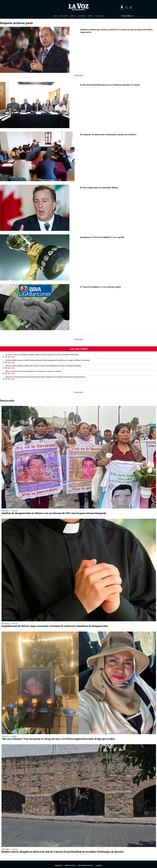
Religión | (6, 624)
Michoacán (64, 16)
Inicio (56, 16)
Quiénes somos (70, 865)
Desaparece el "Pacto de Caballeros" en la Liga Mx (102, 237)
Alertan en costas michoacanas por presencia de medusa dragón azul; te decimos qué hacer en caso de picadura (45, 377)
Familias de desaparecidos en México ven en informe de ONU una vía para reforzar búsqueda (54, 513)
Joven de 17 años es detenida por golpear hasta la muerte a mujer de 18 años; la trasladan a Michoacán (42, 355)
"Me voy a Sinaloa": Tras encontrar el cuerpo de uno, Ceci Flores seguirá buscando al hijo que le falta (58, 739)
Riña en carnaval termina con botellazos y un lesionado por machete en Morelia (33, 371)
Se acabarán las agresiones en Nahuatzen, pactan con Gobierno (108, 135)
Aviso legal (59, 865)
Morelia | (6, 849)
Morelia (73, 16)
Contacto (99, 865)
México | (6, 511)
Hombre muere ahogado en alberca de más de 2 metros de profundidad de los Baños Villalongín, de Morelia (43, 366)
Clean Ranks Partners (86, 865)
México (91, 16)
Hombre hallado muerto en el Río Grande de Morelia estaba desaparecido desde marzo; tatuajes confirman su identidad (48, 360)
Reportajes (99, 16)
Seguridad (82, 16)
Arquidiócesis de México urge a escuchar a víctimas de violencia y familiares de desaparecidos (55, 626)
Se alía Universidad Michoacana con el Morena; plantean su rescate (110, 85)
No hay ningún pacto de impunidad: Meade (99, 188)
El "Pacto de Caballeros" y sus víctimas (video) (100, 287)
